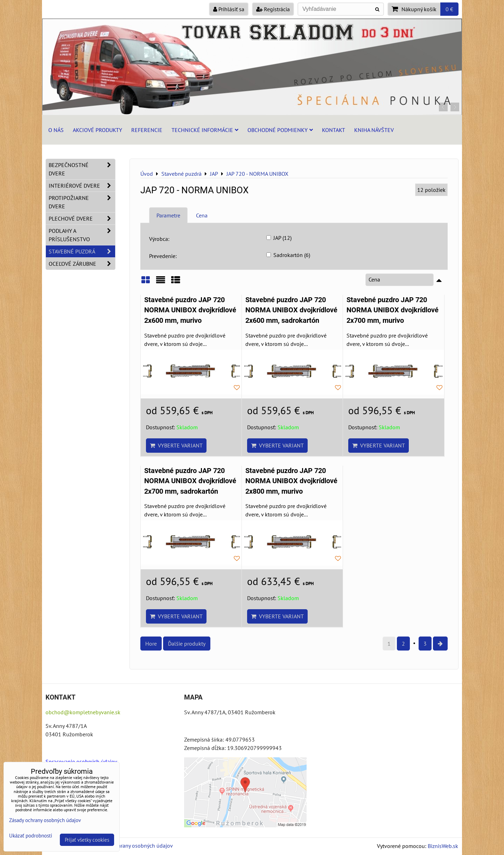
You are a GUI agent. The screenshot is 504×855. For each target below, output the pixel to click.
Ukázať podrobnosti (31, 836)
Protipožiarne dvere (82, 202)
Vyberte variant (176, 445)
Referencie (147, 130)
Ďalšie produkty (187, 644)
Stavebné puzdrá (82, 251)
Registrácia (273, 9)
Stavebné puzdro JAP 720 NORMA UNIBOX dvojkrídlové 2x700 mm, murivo (393, 310)
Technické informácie (205, 130)
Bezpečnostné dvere (82, 169)
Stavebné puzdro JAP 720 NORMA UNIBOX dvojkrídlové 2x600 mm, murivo (190, 310)
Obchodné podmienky (280, 130)
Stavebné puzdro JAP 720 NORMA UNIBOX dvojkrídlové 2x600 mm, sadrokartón (291, 310)
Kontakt (334, 130)
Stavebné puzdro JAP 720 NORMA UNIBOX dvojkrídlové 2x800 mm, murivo (291, 481)
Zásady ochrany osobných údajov (134, 846)
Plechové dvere (82, 218)
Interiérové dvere (82, 186)
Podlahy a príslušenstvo (82, 235)
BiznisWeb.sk (443, 846)
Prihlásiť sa (229, 9)
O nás (56, 130)
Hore (151, 644)
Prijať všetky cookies (87, 840)
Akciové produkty (97, 130)
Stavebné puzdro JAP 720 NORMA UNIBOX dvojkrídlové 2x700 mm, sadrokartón (190, 481)
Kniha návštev (374, 130)
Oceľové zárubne (82, 264)
